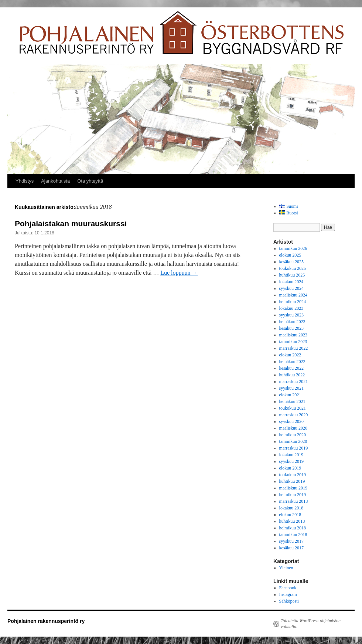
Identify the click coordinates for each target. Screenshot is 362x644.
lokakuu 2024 (291, 282)
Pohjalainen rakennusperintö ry (46, 621)
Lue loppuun (179, 273)
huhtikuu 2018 (292, 521)
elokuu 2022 (290, 355)
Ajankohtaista (55, 181)
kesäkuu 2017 (291, 548)
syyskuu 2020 (291, 421)
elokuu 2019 (290, 468)
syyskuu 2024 (291, 288)
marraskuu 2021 (294, 382)
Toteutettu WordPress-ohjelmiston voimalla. (311, 624)
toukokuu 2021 (293, 408)
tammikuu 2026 (293, 248)
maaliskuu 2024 (293, 295)
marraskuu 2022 (294, 348)
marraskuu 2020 (294, 415)
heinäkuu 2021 (292, 401)
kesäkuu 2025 (291, 262)
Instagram (288, 594)
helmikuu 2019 (293, 495)
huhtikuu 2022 (292, 375)
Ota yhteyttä (90, 181)
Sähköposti (289, 601)
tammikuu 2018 (293, 535)
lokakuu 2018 (291, 508)
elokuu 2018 (290, 515)
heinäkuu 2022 (292, 362)
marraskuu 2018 (294, 501)
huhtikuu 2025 (292, 275)
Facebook (288, 588)
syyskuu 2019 (291, 461)
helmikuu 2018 (293, 528)
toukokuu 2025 (293, 268)
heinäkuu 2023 (292, 322)
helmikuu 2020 (293, 435)
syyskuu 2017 (291, 541)
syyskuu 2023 (291, 315)
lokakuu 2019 (291, 455)
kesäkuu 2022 (291, 368)
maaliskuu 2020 (293, 428)
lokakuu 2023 (291, 308)
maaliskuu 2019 (293, 488)
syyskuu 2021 (291, 388)
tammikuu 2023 (293, 342)
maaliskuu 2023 (293, 335)
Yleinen (286, 568)
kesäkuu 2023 (291, 328)
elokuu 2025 (290, 255)
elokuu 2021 (290, 395)
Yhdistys (25, 181)
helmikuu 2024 (293, 302)
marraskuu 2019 (294, 448)
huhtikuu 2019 (292, 481)
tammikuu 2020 (293, 441)
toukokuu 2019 (293, 475)
